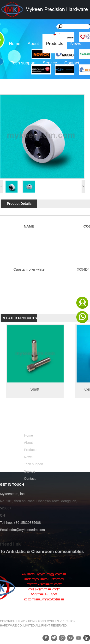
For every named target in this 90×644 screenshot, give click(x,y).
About (33, 44)
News (76, 44)
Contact (72, 63)
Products (55, 44)
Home (15, 44)
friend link (10, 544)
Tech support (23, 63)
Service (50, 63)
